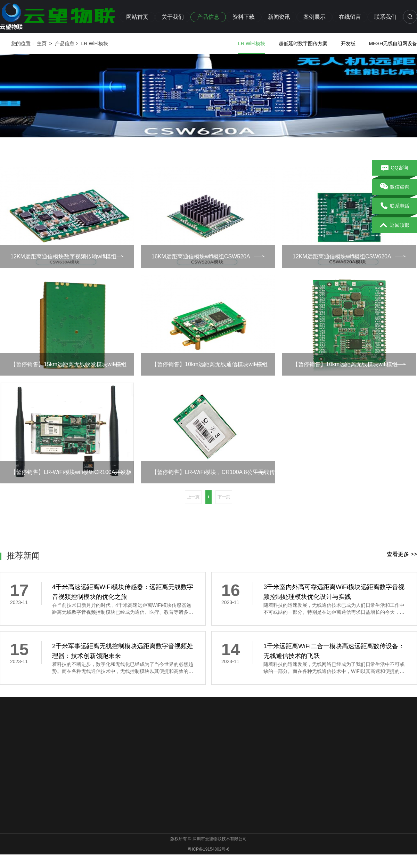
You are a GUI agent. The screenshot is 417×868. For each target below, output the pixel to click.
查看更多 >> (402, 554)
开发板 (348, 43)
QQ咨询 (395, 168)
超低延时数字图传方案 (303, 43)
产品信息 (208, 17)
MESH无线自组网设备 (393, 43)
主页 (42, 43)
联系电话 (395, 206)
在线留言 (350, 17)
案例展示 (314, 17)
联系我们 (385, 17)
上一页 (193, 497)
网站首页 (137, 17)
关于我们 (173, 17)
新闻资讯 (279, 17)
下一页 (224, 497)
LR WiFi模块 (95, 43)
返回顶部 (395, 225)
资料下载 (244, 17)
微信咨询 (395, 187)
